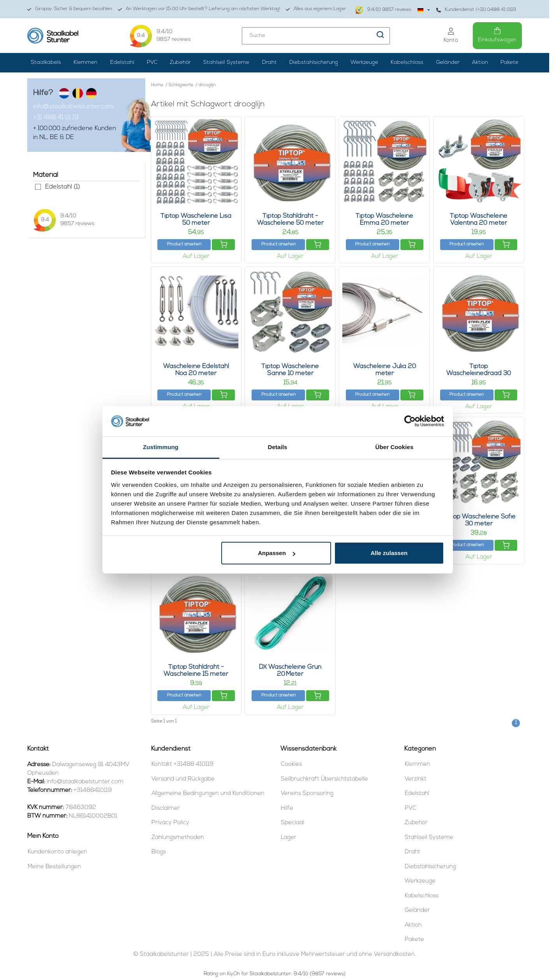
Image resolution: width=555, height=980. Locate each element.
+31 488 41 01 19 (56, 118)
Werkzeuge (364, 63)
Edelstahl (122, 63)
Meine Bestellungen (54, 867)
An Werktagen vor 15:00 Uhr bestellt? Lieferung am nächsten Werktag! (199, 9)
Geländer (448, 63)
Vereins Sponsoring (307, 794)
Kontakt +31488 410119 (182, 764)
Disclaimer (166, 808)
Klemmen (85, 63)
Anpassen (277, 553)
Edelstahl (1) (38, 187)
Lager (289, 838)
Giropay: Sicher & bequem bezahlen (70, 9)
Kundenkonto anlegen (57, 852)
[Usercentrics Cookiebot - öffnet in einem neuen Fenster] (410, 421)
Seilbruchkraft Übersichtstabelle (324, 779)
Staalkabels (46, 63)
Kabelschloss (407, 63)
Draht (270, 63)
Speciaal (292, 823)
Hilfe (287, 808)
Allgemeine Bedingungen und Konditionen (208, 794)
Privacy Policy (170, 823)
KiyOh (233, 974)
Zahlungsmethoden (178, 838)
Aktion (480, 63)
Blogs (159, 852)
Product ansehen (184, 244)
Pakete (509, 63)
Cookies (291, 764)
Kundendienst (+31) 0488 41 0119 (476, 10)
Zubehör (180, 63)
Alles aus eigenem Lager (316, 9)
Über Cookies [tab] (395, 447)
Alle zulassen (389, 553)
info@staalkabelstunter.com (73, 107)
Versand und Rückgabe (183, 779)
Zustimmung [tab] (161, 447)
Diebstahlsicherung (314, 63)
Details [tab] (278, 447)
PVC (152, 63)
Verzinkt (416, 779)
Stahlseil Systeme (226, 63)
